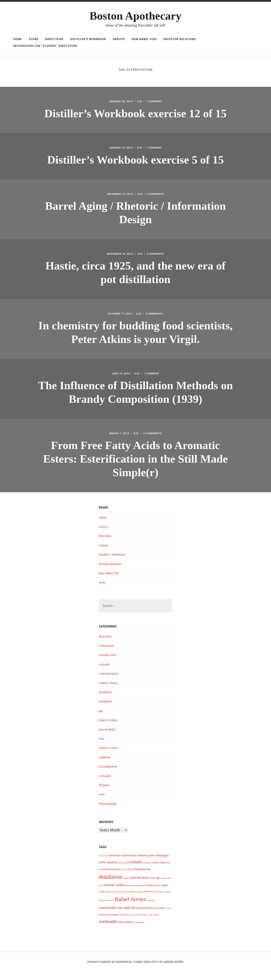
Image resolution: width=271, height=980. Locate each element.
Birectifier (54, 39)
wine (102, 802)
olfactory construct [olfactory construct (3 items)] (106, 908)
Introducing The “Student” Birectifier (45, 46)
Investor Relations (180, 39)
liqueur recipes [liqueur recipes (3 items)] (112, 900)
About (103, 525)
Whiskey (105, 793)
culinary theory (109, 691)
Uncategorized (109, 774)
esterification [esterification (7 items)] (139, 886)
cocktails (105, 672)
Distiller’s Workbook (88, 39)
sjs (140, 102)
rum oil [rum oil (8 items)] (130, 915)
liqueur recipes (109, 728)
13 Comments (155, 441)
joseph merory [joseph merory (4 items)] (153, 893)
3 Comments (157, 319)
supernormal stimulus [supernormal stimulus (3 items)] (139, 923)
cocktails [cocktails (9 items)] (135, 870)
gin (101, 719)
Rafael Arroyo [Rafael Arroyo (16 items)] (131, 907)
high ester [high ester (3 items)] (130, 894)
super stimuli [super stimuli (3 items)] (153, 923)
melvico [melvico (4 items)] (148, 899)
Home (18, 39)
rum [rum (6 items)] (120, 916)
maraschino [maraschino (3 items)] (123, 900)
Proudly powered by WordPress (109, 970)
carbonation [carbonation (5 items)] (129, 863)
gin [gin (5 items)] (158, 886)
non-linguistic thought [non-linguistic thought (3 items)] (161, 900)
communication (109, 682)
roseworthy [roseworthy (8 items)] (108, 915)
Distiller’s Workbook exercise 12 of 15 (135, 114)
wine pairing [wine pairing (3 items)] (139, 930)
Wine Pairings (108, 812)
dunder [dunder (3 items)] (126, 886)
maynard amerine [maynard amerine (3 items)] (136, 900)
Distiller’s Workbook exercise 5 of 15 (135, 161)
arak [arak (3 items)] (100, 864)
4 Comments (158, 197)
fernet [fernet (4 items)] (153, 886)
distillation (106, 700)
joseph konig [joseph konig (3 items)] (140, 894)
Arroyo (119, 39)
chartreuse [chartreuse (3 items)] (122, 871)
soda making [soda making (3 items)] (124, 923)
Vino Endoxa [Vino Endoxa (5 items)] (126, 930)
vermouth (105, 784)
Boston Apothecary (135, 16)
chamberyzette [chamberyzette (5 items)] (146, 863)
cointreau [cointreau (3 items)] (147, 871)
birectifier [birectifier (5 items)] (115, 863)
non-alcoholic (108, 737)
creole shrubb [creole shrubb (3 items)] (127, 877)
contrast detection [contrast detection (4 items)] (161, 871)
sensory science (109, 756)
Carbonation (107, 654)
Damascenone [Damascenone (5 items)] (142, 877)
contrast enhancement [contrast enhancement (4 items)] (110, 877)
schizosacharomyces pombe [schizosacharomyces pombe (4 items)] (150, 916)
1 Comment (157, 102)
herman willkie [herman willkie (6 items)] (115, 893)
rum (102, 746)
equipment (106, 709)
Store (34, 39)
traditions (105, 765)
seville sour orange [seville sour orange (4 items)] (108, 923)
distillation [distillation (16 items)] (111, 885)
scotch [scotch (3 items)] (168, 916)
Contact (104, 553)
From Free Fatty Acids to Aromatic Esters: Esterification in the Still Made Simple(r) (135, 466)
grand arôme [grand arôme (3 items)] (166, 886)
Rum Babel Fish (144, 39)
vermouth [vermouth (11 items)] (108, 929)
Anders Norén (173, 970)
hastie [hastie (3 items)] (101, 894)
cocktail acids (108, 663)
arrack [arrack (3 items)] (106, 864)
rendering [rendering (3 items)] (151, 908)
